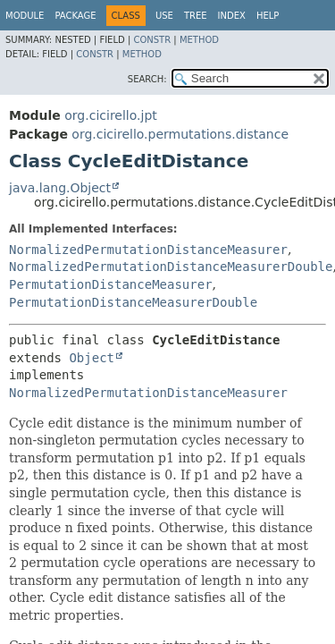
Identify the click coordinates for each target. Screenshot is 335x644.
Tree (196, 16)
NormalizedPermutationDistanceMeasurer (148, 250)
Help (268, 16)
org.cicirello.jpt (110, 115)
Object (92, 358)
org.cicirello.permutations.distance (180, 134)
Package (75, 16)
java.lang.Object (60, 188)
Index (232, 16)
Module (25, 16)
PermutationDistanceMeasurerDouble (133, 302)
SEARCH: (147, 79)
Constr (152, 40)
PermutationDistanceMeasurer (111, 284)
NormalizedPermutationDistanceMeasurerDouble (171, 267)
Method (199, 40)
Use (164, 16)
